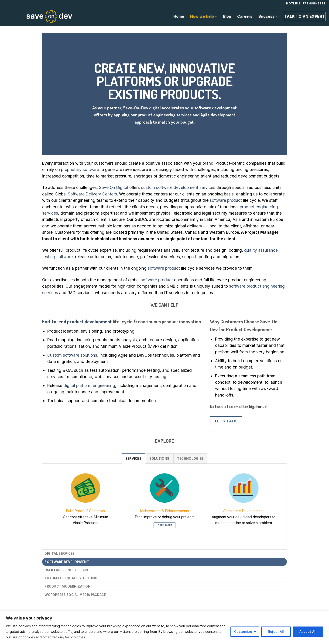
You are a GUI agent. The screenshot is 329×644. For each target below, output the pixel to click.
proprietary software (80, 169)
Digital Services (60, 553)
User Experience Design (66, 570)
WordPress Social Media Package (75, 595)
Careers (245, 16)
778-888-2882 (314, 3)
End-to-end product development (77, 321)
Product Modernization (68, 586)
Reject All (276, 632)
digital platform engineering (89, 385)
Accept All (308, 632)
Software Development (67, 562)
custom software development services (178, 187)
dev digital (244, 517)
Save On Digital (114, 187)
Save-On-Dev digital (142, 108)
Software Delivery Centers (92, 194)
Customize (243, 632)
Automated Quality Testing (71, 578)
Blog (227, 16)
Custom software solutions (72, 355)
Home (179, 16)
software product (226, 200)
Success (268, 16)
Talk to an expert (305, 16)
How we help (204, 16)
